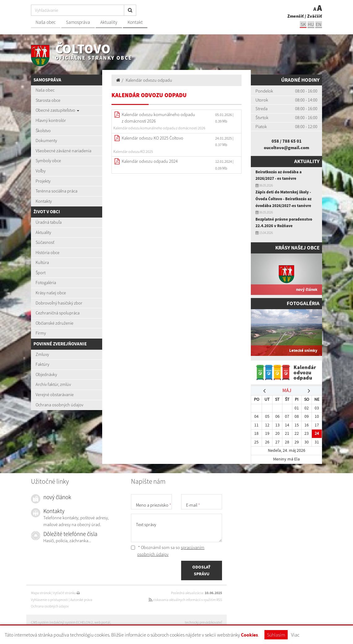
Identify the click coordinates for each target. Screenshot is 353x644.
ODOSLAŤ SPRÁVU (201, 570)
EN (319, 24)
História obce (48, 253)
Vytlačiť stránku (66, 593)
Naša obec (46, 22)
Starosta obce (48, 100)
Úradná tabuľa (49, 222)
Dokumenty (46, 140)
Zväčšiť (315, 16)
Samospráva (78, 22)
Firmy (41, 333)
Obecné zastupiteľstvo (57, 110)
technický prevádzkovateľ (203, 622)
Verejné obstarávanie (55, 395)
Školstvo (43, 131)
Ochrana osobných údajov (59, 405)
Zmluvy (42, 354)
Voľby (41, 171)
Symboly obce (48, 161)
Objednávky (46, 374)
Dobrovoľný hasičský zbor (59, 303)
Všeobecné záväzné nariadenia (63, 151)
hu (311, 24)
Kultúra (42, 262)
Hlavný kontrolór (51, 120)
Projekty (43, 181)
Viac (295, 635)
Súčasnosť (45, 242)
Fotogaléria (46, 283)
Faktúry (42, 364)
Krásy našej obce (51, 293)
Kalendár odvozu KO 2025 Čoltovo (153, 138)
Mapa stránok (41, 593)
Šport (41, 273)
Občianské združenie (54, 323)
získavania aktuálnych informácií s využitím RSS (185, 600)
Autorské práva (81, 600)
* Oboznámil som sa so (168, 551)
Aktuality (109, 22)
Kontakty (44, 201)
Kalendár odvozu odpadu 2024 (150, 161)
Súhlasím (276, 635)
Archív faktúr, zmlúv (53, 384)
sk (303, 24)
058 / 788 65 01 (287, 141)
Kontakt (135, 22)
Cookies (249, 635)
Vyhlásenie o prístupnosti (50, 600)
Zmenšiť (296, 16)
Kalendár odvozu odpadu (149, 80)
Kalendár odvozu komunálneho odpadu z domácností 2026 (158, 118)
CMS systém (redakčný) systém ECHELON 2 (62, 622)
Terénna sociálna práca (57, 191)
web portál (102, 622)
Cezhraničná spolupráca (58, 313)
